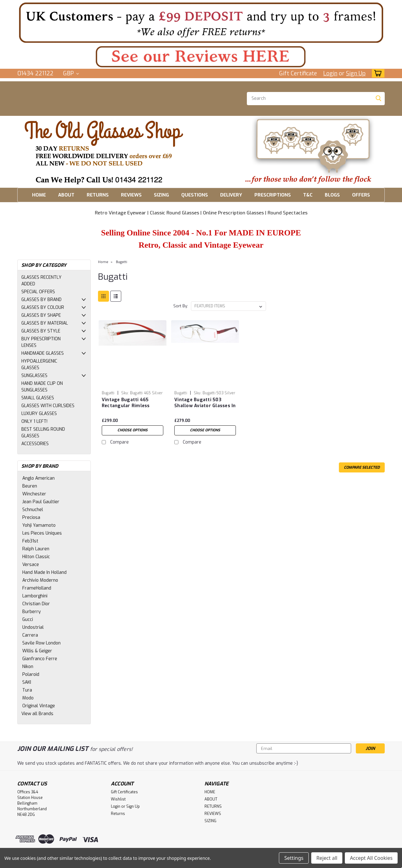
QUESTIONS (195, 195)
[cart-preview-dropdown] (377, 73)
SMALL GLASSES (38, 398)
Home (103, 262)
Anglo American (38, 478)
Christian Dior (36, 604)
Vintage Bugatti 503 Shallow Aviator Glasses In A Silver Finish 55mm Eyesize (205, 409)
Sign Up (356, 73)
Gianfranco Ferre (40, 659)
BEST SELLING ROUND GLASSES (43, 433)
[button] (201, 22)
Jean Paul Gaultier (41, 502)
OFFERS (361, 195)
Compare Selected (362, 467)
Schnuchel (33, 510)
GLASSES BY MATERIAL (45, 323)
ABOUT (66, 195)
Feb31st (30, 541)
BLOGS (332, 195)
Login (330, 73)
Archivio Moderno (40, 580)
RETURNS (98, 195)
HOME (39, 195)
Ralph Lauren (36, 549)
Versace (31, 565)
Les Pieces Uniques (42, 533)
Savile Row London (41, 643)
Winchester (34, 494)
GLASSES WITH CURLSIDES (48, 406)
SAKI (27, 682)
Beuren (30, 486)
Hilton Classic (36, 557)
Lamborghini (35, 596)
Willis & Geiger (37, 651)
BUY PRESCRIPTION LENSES (41, 342)
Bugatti (122, 262)
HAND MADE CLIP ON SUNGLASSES (42, 387)
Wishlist (118, 799)
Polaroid (31, 674)
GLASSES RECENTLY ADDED (41, 281)
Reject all (327, 858)
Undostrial (33, 627)
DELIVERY (231, 195)
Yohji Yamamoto (39, 525)
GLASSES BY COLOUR (43, 307)
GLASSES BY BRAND (41, 300)
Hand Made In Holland (44, 572)
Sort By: (181, 306)
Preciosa (31, 518)
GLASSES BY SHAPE (41, 315)
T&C (308, 195)
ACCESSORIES (35, 444)
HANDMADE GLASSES (43, 353)
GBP (71, 73)
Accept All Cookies (371, 858)
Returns (118, 814)
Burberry (32, 612)
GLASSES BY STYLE (41, 331)
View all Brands (37, 714)
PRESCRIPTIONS (273, 195)
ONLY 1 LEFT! (34, 421)
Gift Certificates (124, 792)
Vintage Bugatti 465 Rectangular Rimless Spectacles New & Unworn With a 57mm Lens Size (132, 409)
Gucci (28, 620)
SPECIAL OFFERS (38, 292)
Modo (28, 698)
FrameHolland (37, 588)
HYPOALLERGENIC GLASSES (39, 364)
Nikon (28, 667)
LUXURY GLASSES (39, 414)
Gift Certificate (298, 73)
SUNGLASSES (34, 376)
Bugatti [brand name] (108, 393)
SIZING (161, 195)
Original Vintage (39, 706)
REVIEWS (131, 195)
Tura (27, 690)
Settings (294, 858)
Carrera (30, 635)
